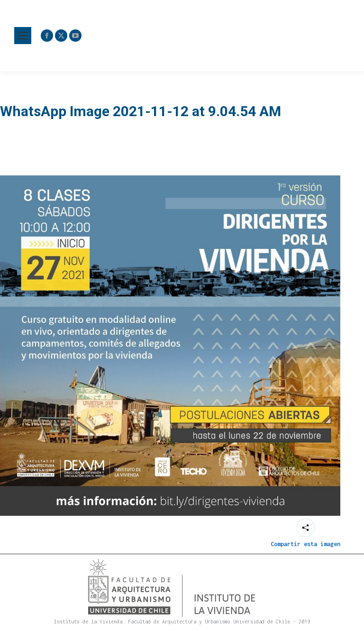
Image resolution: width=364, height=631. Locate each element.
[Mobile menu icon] (23, 36)
